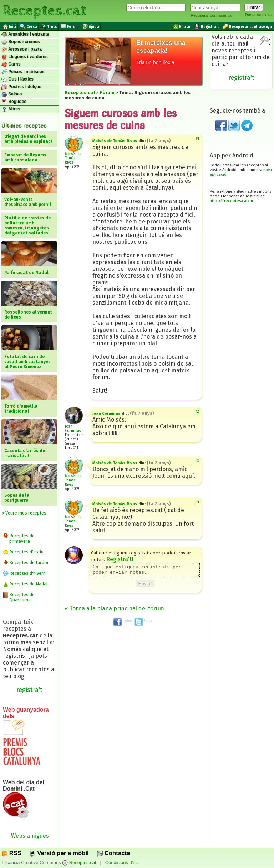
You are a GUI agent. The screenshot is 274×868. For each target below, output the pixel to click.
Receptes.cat (44, 11)
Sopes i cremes (21, 42)
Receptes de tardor (29, 562)
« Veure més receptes (24, 513)
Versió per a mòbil (59, 853)
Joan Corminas (73, 429)
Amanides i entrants (25, 35)
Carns (11, 64)
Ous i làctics (17, 79)
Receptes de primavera (22, 538)
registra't (29, 690)
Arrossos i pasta (22, 50)
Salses (12, 94)
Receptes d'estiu (26, 552)
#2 (197, 412)
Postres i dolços (21, 87)
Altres (11, 109)
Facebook (123, 622)
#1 (197, 139)
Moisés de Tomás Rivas (73, 158)
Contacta (113, 853)
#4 (197, 502)
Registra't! (120, 559)
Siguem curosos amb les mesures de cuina (121, 119)
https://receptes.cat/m (231, 201)
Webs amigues (30, 836)
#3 (197, 461)
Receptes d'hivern (27, 573)
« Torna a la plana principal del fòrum (114, 611)
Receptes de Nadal (29, 584)
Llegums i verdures (24, 57)
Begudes (14, 102)
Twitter (143, 622)
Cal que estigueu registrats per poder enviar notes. (145, 571)
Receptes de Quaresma (22, 597)
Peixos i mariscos (23, 72)
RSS (12, 853)
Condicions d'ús (121, 862)
